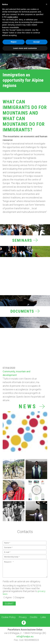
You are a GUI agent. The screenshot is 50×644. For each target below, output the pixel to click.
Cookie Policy (9, 617)
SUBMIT (9, 604)
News (32, 407)
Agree (9, 597)
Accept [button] (36, 42)
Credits (34, 617)
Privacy (23, 617)
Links (43, 617)
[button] (47, 4)
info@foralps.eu (25, 636)
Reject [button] (14, 42)
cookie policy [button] (12, 17)
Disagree (20, 597)
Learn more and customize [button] (25, 48)
